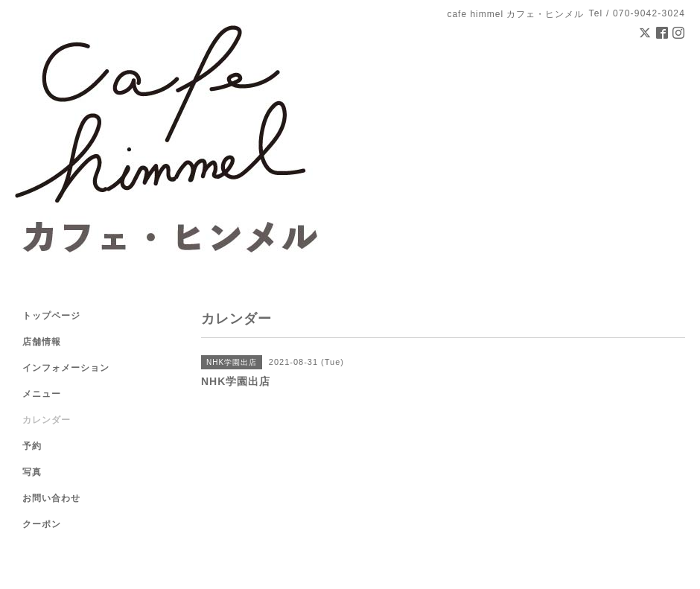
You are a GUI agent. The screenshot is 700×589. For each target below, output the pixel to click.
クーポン (42, 524)
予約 (32, 446)
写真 (32, 472)
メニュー (42, 394)
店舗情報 (42, 342)
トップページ (51, 316)
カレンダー (47, 420)
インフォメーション (66, 368)
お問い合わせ (51, 498)
